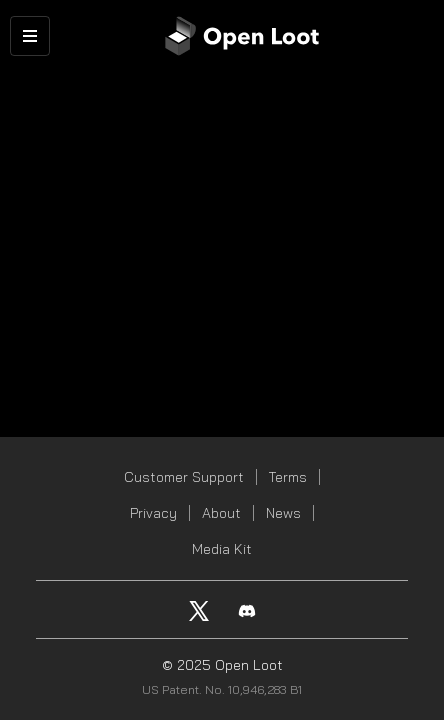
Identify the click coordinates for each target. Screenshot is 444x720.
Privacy (153, 513)
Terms (288, 477)
